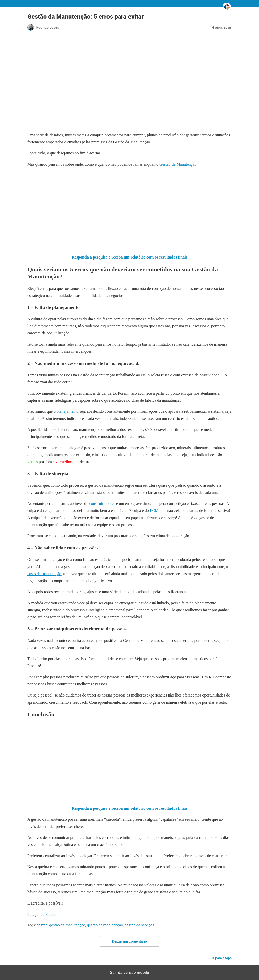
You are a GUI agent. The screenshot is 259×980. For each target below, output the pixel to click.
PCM (154, 511)
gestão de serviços (139, 925)
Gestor (51, 915)
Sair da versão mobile (130, 973)
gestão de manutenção (105, 925)
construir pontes (102, 504)
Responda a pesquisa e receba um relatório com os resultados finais (129, 257)
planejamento (68, 411)
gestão (42, 925)
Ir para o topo (222, 958)
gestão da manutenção (67, 925)
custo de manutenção (44, 574)
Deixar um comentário (129, 941)
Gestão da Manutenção (178, 164)
